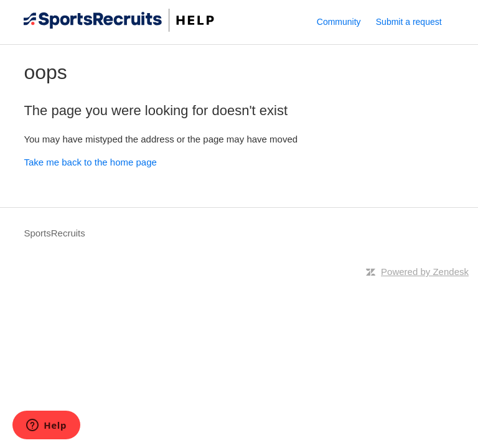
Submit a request (409, 22)
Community (339, 22)
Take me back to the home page (90, 162)
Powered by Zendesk (425, 272)
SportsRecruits (54, 233)
